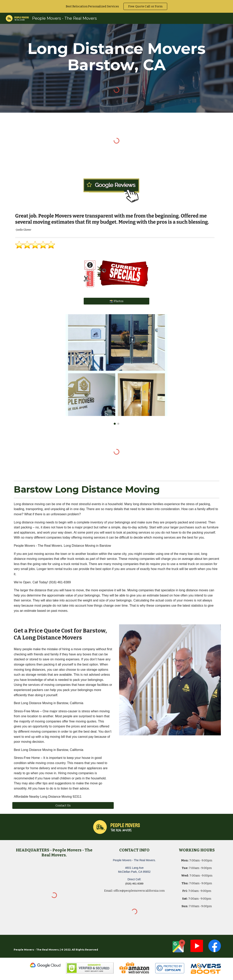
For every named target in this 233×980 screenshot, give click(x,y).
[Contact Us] (63, 806)
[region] (116, 6)
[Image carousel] (116, 369)
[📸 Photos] (116, 301)
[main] (116, 57)
